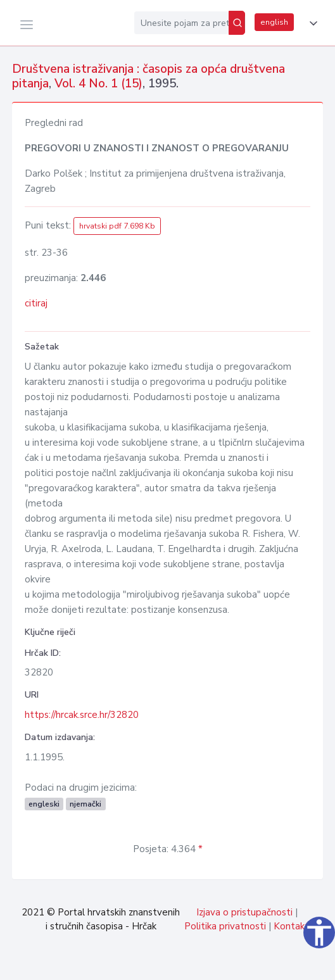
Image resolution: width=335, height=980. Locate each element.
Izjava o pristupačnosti (244, 912)
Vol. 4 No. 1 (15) (98, 84)
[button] (311, 23)
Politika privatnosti (225, 926)
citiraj (36, 303)
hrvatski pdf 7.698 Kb (117, 226)
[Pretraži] (237, 23)
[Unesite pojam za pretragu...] (181, 23)
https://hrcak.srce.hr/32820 (82, 715)
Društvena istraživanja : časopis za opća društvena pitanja (149, 76)
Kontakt (291, 926)
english (274, 22)
